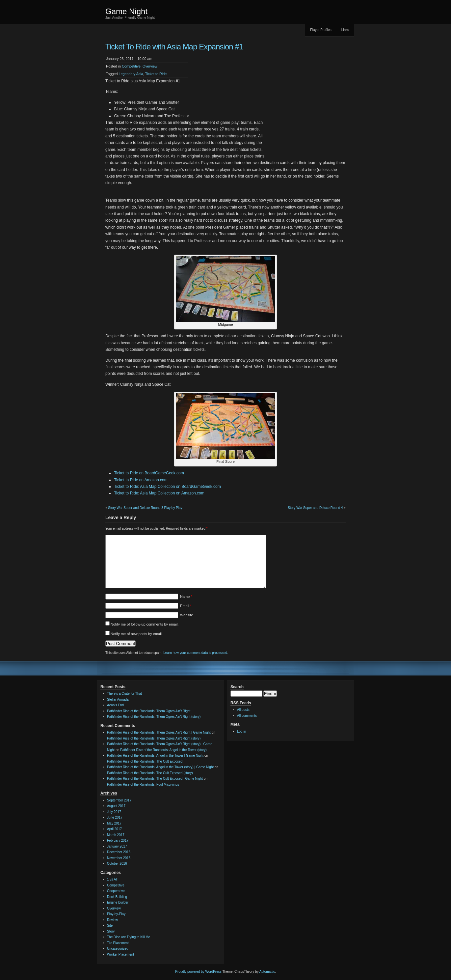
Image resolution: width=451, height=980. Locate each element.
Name (186, 597)
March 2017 (116, 835)
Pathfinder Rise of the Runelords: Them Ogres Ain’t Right (149, 711)
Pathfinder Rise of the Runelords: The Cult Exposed (145, 761)
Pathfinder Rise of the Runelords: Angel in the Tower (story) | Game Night (160, 767)
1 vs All (112, 879)
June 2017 (115, 817)
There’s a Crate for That (124, 694)
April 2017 (114, 829)
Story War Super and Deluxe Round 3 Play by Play (145, 508)
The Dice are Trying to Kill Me (129, 937)
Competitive (131, 66)
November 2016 (119, 858)
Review (112, 920)
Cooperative (116, 891)
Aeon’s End (115, 705)
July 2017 (114, 812)
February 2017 (118, 840)
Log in (241, 731)
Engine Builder (118, 902)
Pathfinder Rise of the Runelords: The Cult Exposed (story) (150, 773)
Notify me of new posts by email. (137, 634)
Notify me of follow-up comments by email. (145, 624)
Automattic (267, 972)
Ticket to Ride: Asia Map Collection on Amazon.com (159, 493)
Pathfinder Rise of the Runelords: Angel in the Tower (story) (163, 750)
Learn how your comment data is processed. (196, 653)
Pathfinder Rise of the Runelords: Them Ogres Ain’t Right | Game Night (159, 732)
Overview (150, 66)
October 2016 (117, 864)
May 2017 (114, 823)
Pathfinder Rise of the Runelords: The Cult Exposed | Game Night (155, 779)
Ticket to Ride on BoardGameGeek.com (149, 473)
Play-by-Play (116, 914)
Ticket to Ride (156, 74)
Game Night (126, 11)
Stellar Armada (118, 700)
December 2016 (119, 852)
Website (187, 615)
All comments (247, 716)
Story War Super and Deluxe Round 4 (315, 508)
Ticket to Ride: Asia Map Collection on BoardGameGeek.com (167, 487)
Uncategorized (118, 949)
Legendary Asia (131, 74)
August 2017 (116, 806)
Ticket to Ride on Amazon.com (141, 480)
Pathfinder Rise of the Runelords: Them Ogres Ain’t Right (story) (154, 717)
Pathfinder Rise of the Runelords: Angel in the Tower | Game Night (155, 756)
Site (110, 925)
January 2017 (117, 846)
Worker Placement (120, 954)
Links (345, 30)
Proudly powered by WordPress (198, 972)
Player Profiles (321, 30)
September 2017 (119, 800)
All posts (243, 710)
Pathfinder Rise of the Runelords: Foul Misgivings (143, 784)
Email (186, 606)
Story (111, 931)
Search (237, 687)
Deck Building (117, 897)
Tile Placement (118, 943)
